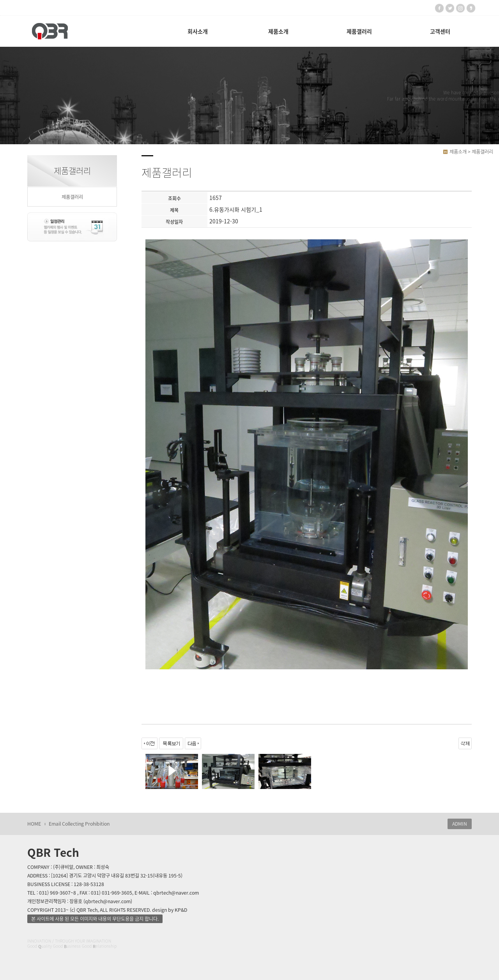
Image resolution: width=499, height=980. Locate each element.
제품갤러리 (359, 31)
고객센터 (440, 31)
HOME (34, 824)
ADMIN (460, 824)
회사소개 (198, 31)
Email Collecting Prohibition (79, 824)
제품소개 (278, 31)
